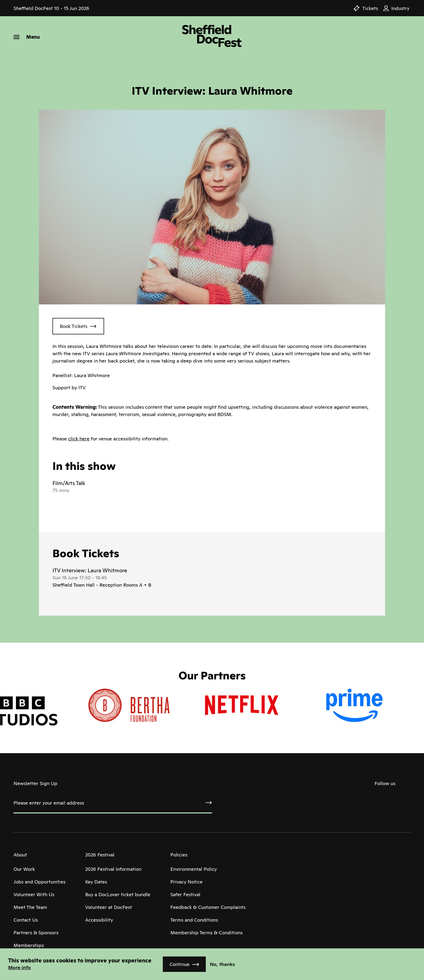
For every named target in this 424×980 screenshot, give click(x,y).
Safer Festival (185, 894)
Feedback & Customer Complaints (208, 907)
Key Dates (96, 882)
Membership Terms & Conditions (206, 933)
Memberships (29, 945)
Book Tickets (74, 326)
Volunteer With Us (34, 894)
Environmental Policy (194, 869)
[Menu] (27, 37)
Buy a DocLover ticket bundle (118, 894)
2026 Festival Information (113, 869)
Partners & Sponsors (36, 933)
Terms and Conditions (194, 920)
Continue (180, 964)
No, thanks (222, 964)
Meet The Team (30, 907)
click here (79, 439)
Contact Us (26, 920)
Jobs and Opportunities (39, 882)
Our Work (24, 869)
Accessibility (99, 920)
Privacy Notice (186, 882)
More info (19, 967)
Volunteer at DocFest (109, 907)
